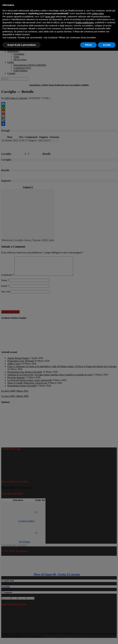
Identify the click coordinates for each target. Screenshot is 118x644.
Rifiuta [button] (88, 45)
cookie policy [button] (98, 13)
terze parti (50, 17)
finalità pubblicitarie (85, 23)
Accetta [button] (107, 45)
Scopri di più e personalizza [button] (22, 45)
